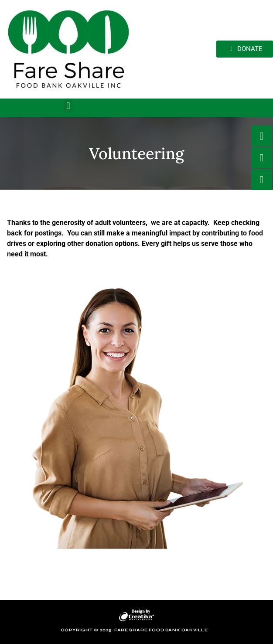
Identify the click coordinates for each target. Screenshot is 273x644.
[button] (68, 106)
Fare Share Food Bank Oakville (161, 630)
